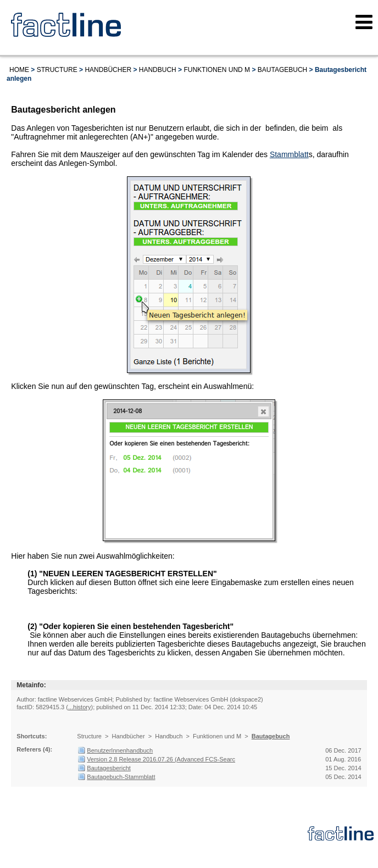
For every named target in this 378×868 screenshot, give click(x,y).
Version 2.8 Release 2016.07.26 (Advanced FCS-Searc (161, 759)
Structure (57, 70)
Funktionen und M (217, 70)
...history (80, 707)
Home (19, 70)
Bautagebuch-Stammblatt (121, 777)
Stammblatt (289, 154)
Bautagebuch (282, 70)
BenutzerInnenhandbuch (120, 750)
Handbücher (108, 70)
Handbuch (158, 70)
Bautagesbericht (109, 768)
